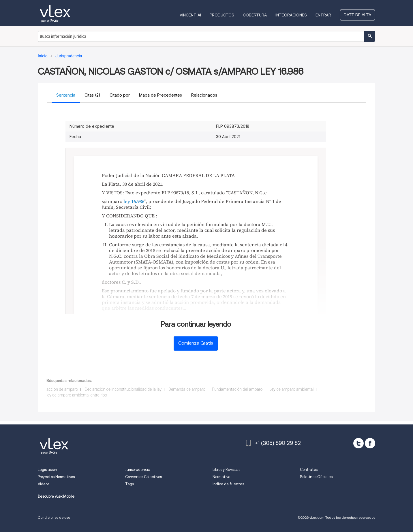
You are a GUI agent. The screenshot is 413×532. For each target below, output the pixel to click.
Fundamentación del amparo (237, 389)
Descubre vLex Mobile (56, 496)
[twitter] (358, 443)
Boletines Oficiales (316, 477)
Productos (222, 15)
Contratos (309, 470)
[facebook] (370, 443)
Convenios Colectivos (143, 477)
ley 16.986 (134, 201)
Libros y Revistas (226, 470)
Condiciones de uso (54, 517)
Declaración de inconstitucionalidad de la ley (123, 389)
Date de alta (357, 15)
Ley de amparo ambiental (292, 389)
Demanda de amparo (187, 389)
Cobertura (255, 15)
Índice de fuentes (228, 484)
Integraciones (291, 15)
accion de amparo (62, 389)
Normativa (221, 477)
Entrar (323, 15)
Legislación (47, 470)
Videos (44, 484)
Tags (129, 484)
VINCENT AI (190, 15)
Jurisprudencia (138, 470)
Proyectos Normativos (56, 477)
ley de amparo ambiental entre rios (77, 395)
